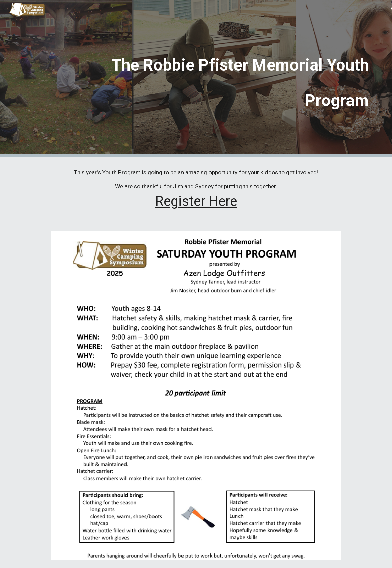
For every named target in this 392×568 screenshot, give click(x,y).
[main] (211, 79)
